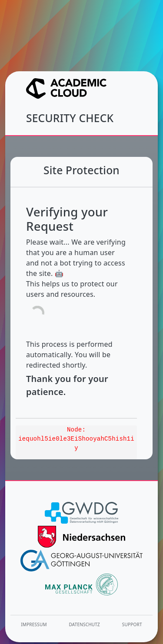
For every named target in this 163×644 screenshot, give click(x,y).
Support (132, 624)
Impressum (34, 624)
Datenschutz (85, 624)
